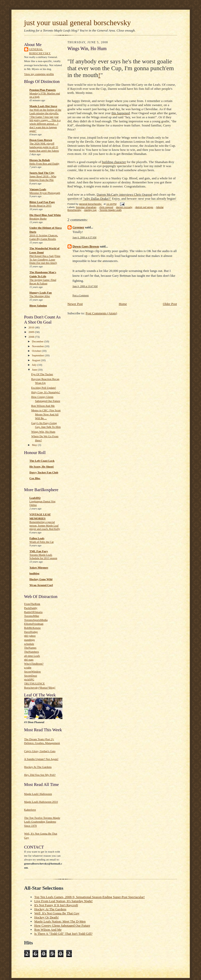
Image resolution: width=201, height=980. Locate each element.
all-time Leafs (32, 656)
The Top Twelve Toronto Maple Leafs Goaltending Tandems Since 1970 (42, 822)
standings (30, 640)
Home (123, 304)
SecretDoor (31, 676)
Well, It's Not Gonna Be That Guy (57, 913)
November (38, 346)
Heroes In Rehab (40, 160)
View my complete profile (39, 74)
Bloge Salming (38, 305)
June (35, 370)
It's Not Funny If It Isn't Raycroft (56, 905)
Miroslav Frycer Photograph (45, 193)
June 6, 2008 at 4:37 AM (85, 237)
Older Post (170, 304)
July (35, 365)
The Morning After (40, 296)
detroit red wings (144, 207)
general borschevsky (40, 51)
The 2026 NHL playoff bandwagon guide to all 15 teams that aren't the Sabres (44, 147)
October (37, 351)
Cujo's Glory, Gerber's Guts (40, 751)
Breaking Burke (38, 219)
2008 (32, 337)
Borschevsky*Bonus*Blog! (40, 688)
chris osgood (106, 207)
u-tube (28, 667)
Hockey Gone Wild (41, 579)
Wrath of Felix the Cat (42, 542)
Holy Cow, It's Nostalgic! (46, 392)
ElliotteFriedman (34, 624)
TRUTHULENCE (35, 683)
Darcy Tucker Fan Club (44, 472)
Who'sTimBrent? (34, 664)
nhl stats (29, 660)
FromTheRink (32, 604)
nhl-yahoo (30, 636)
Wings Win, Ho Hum (43, 432)
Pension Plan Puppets (43, 90)
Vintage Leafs (38, 189)
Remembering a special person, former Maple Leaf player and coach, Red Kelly (45, 526)
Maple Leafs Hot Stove (43, 106)
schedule (29, 644)
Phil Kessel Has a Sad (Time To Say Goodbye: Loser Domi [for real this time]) (45, 260)
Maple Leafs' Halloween (38, 794)
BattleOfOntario (33, 612)
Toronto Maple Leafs (110, 210)
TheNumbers (32, 652)
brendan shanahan (86, 207)
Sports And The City (42, 173)
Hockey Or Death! (47, 917)
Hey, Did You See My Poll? (40, 775)
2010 (32, 327)
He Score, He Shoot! (42, 466)
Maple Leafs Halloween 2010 (41, 802)
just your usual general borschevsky (78, 23)
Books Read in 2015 (41, 206)
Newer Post (75, 304)
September (38, 355)
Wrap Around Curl (41, 585)
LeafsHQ (35, 498)
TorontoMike (32, 616)
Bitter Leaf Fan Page (42, 202)
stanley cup (90, 210)
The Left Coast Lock (42, 461)
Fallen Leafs (37, 538)
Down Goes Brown (41, 140)
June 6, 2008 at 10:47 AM (85, 286)
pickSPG (29, 679)
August (36, 360)
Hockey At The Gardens (38, 767)
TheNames (30, 648)
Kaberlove (30, 810)
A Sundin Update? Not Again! (41, 759)
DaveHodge (31, 632)
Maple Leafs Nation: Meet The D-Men (60, 921)
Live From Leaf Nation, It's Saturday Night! (64, 901)
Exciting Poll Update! (43, 388)
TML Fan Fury (39, 551)
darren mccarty (124, 207)
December (38, 341)
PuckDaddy (31, 608)
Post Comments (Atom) (101, 313)
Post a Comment (81, 295)
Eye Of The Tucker (42, 374)
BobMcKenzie (32, 628)
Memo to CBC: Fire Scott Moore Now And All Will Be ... (46, 414)
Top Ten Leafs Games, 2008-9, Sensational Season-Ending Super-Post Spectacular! (90, 897)
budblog (35, 573)
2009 (32, 332)
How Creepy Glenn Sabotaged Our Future (62, 925)
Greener (78, 227)
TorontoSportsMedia (36, 620)
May (35, 445)
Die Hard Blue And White (45, 215)
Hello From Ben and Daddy (45, 164)
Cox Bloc (35, 478)
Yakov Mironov (39, 567)
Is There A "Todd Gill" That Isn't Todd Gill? (64, 934)
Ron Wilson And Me (43, 406)
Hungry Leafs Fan (41, 292)
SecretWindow (33, 671)
